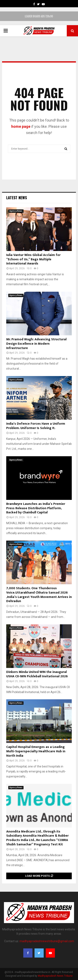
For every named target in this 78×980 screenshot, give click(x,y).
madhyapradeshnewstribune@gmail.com (47, 941)
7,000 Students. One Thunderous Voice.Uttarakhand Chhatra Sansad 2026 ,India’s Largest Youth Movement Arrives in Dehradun (39, 595)
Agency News (16, 211)
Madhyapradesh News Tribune (55, 976)
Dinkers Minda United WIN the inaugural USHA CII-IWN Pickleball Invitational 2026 (37, 674)
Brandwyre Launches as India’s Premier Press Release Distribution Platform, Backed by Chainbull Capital (36, 508)
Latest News (17, 198)
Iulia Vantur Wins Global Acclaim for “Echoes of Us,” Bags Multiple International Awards (33, 259)
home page (21, 126)
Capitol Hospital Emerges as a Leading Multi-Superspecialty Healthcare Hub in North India (36, 751)
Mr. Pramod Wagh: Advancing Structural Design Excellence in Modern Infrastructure (36, 344)
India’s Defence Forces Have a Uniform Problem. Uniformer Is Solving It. (36, 426)
